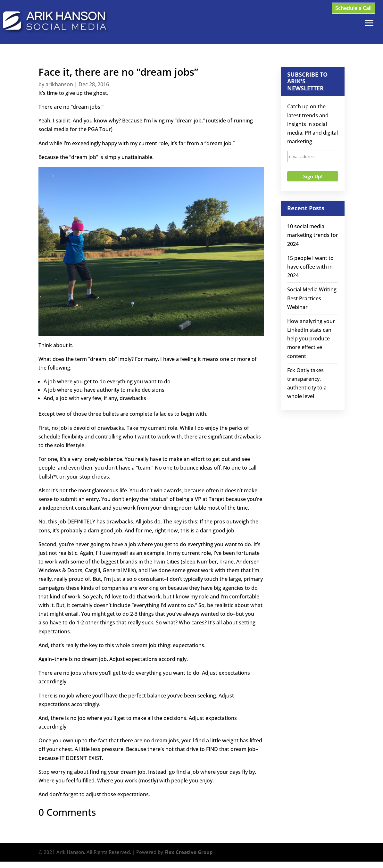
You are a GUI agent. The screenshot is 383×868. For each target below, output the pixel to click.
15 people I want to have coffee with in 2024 (310, 267)
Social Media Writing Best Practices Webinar (312, 298)
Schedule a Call (353, 8)
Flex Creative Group (189, 852)
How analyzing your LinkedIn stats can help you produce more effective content (311, 339)
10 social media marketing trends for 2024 (313, 235)
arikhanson (59, 84)
